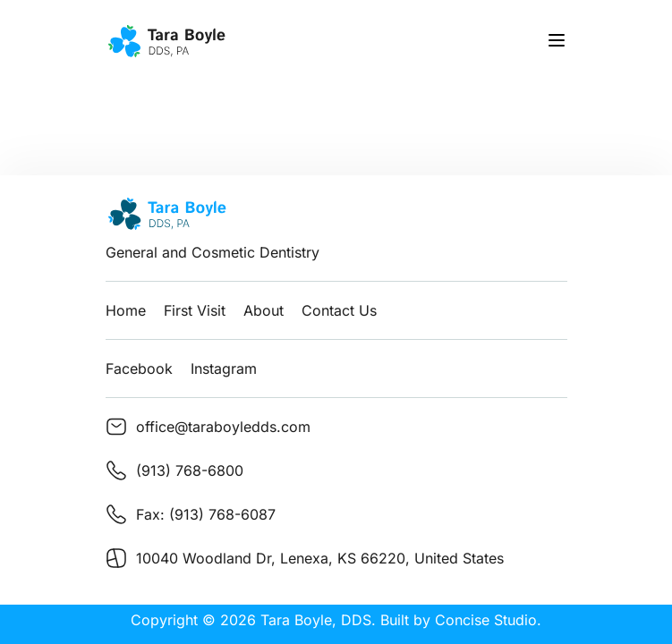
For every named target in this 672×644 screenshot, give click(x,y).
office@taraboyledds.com (223, 427)
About (264, 310)
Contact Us (339, 310)
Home (126, 310)
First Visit (195, 310)
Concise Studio (486, 620)
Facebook (139, 369)
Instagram (224, 369)
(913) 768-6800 (190, 470)
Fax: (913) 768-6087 (206, 514)
